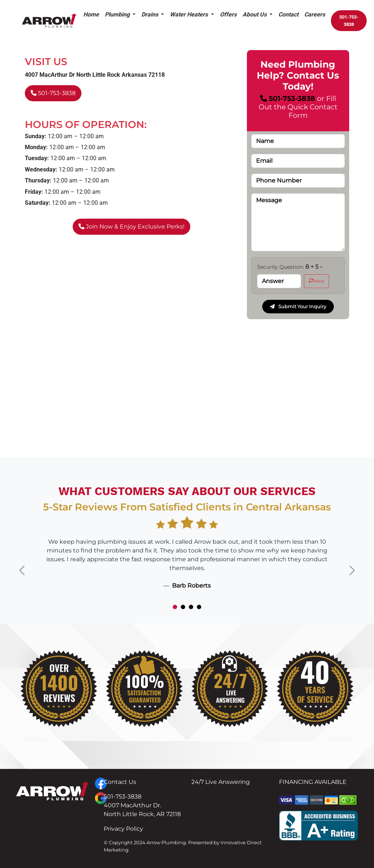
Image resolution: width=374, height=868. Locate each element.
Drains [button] (150, 14)
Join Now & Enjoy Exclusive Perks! (131, 227)
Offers (228, 14)
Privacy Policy (123, 829)
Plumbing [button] (118, 14)
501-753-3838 (349, 21)
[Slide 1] (175, 607)
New (316, 281)
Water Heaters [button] (190, 14)
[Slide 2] (183, 607)
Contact (288, 14)
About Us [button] (255, 14)
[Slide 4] (199, 607)
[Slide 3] (191, 607)
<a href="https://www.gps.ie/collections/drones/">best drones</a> (187, 400)
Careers (315, 14)
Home (91, 14)
